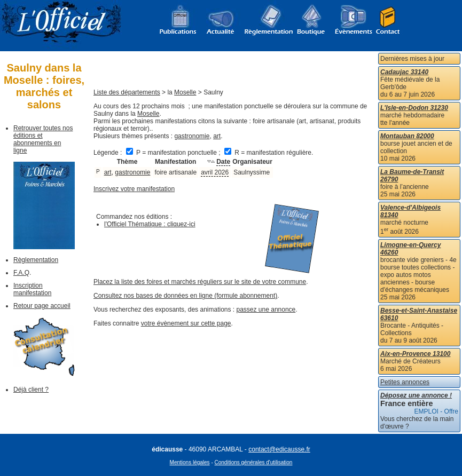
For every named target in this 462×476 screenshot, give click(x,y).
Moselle (185, 92)
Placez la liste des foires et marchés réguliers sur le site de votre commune (200, 282)
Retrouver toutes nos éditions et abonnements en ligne (43, 139)
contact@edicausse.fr (279, 449)
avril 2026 (215, 172)
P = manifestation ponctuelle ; (174, 153)
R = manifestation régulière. (269, 153)
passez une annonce (266, 310)
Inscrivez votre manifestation (134, 189)
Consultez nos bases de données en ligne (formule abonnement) (185, 296)
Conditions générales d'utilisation (254, 462)
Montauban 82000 (407, 136)
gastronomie (192, 136)
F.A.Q (21, 273)
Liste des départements (127, 92)
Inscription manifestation (32, 289)
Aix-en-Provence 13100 (415, 354)
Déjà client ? (31, 390)
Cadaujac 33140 (404, 72)
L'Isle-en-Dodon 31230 (414, 108)
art (217, 136)
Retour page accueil (42, 306)
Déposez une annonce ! (416, 395)
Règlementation (36, 260)
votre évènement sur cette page (186, 323)
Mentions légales (190, 462)
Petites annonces (405, 382)
